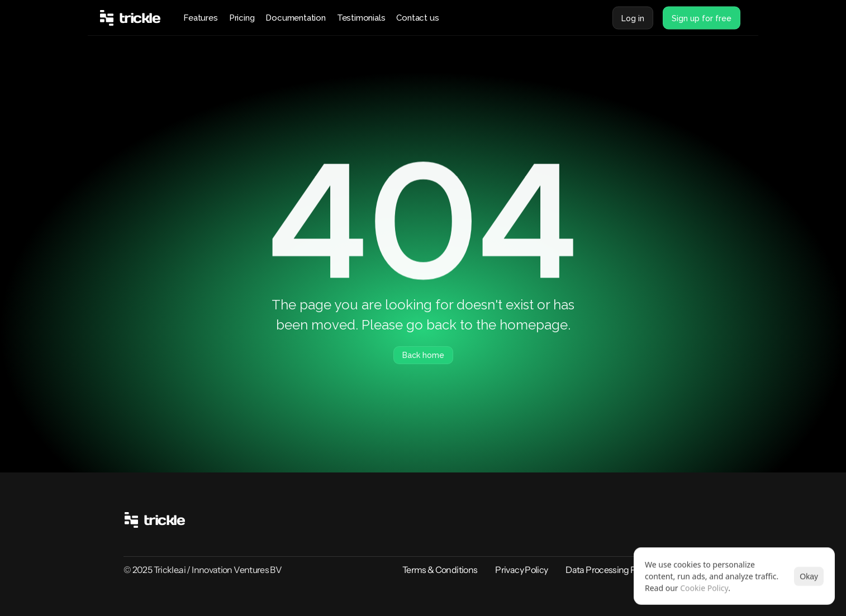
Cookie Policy (704, 588)
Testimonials (361, 18)
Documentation (295, 18)
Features (201, 18)
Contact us (417, 18)
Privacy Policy (521, 570)
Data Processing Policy (609, 570)
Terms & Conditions (440, 570)
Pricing (242, 18)
